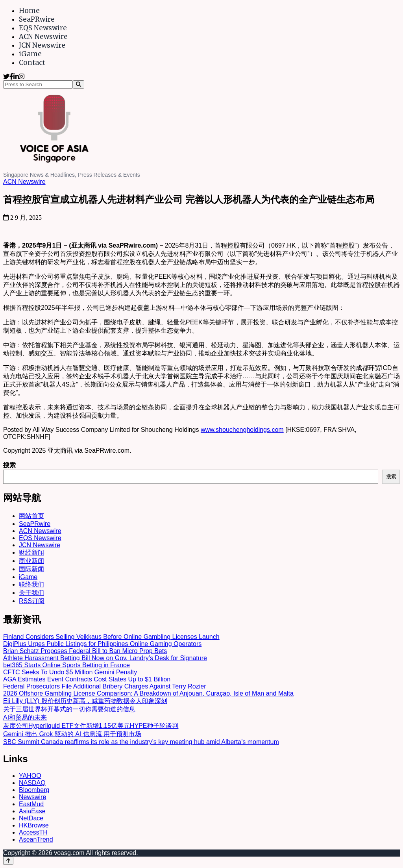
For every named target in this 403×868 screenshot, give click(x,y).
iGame (30, 54)
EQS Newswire (43, 28)
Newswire (32, 797)
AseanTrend (36, 839)
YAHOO (30, 776)
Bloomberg (34, 790)
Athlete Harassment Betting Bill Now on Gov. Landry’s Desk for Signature (105, 658)
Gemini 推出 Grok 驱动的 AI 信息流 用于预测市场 (72, 734)
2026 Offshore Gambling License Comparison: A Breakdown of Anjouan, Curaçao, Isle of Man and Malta (148, 693)
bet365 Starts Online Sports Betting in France (67, 665)
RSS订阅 (32, 601)
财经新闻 (31, 552)
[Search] (79, 84)
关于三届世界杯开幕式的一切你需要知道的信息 (69, 709)
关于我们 (31, 593)
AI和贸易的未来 (25, 717)
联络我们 (31, 584)
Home (29, 11)
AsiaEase (32, 811)
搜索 (9, 465)
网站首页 (31, 516)
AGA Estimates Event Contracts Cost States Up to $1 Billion (87, 679)
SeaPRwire (37, 19)
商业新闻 (31, 561)
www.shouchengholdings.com (242, 430)
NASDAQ (32, 783)
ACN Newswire (43, 37)
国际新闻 (31, 569)
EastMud (31, 804)
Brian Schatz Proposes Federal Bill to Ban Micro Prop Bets (85, 651)
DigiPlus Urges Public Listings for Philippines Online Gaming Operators (102, 644)
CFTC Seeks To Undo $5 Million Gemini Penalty (70, 672)
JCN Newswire (42, 45)
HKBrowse (34, 825)
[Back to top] (8, 861)
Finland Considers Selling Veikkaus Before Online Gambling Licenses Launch (111, 637)
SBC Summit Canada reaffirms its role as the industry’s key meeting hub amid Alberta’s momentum (141, 742)
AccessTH (33, 832)
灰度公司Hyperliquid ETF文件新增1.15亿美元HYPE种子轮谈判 (91, 726)
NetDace (31, 818)
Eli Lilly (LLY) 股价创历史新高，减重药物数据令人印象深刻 (85, 701)
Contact (32, 63)
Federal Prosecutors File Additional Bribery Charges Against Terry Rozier (105, 686)
